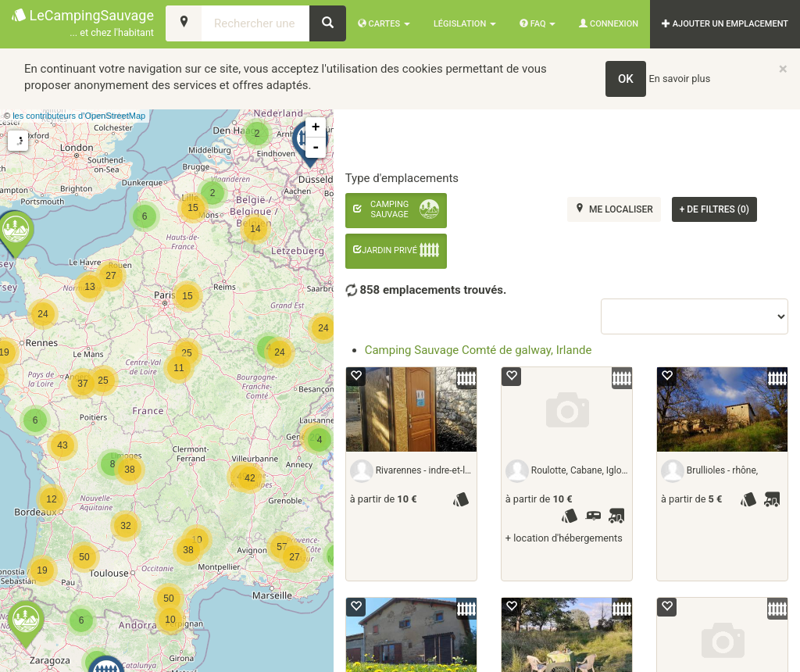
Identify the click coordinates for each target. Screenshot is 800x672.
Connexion (609, 24)
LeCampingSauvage (83, 24)
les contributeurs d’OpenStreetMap (79, 116)
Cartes (384, 24)
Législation (465, 24)
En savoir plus (680, 79)
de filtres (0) (714, 209)
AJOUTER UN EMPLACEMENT (725, 24)
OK (626, 79)
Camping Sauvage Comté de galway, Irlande (479, 350)
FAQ (537, 24)
